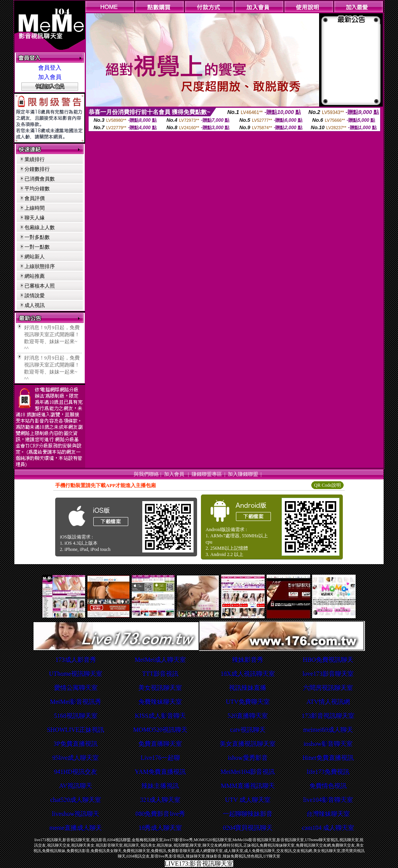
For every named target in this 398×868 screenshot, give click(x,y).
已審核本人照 (40, 286)
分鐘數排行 (37, 169)
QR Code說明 (327, 485)
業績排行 (35, 159)
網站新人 (35, 257)
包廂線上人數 (40, 227)
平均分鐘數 (37, 189)
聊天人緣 (35, 218)
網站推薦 (35, 276)
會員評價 (35, 198)
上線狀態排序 (40, 266)
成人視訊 (35, 305)
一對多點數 (37, 237)
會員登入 (50, 68)
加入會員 (50, 77)
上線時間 (35, 208)
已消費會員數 (40, 179)
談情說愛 (35, 295)
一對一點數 (37, 247)
